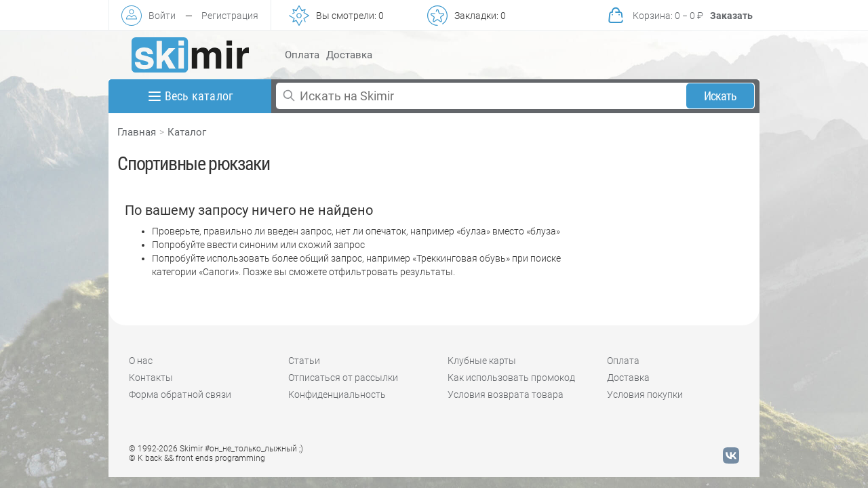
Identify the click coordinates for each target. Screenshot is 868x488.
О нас (141, 361)
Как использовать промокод (511, 378)
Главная (137, 132)
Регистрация (230, 16)
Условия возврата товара (506, 394)
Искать (721, 96)
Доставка (349, 55)
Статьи (304, 361)
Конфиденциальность (337, 394)
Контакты (151, 378)
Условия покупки (645, 394)
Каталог (187, 132)
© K (197, 458)
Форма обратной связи (180, 394)
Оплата (302, 55)
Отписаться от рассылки (343, 378)
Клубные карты (482, 361)
